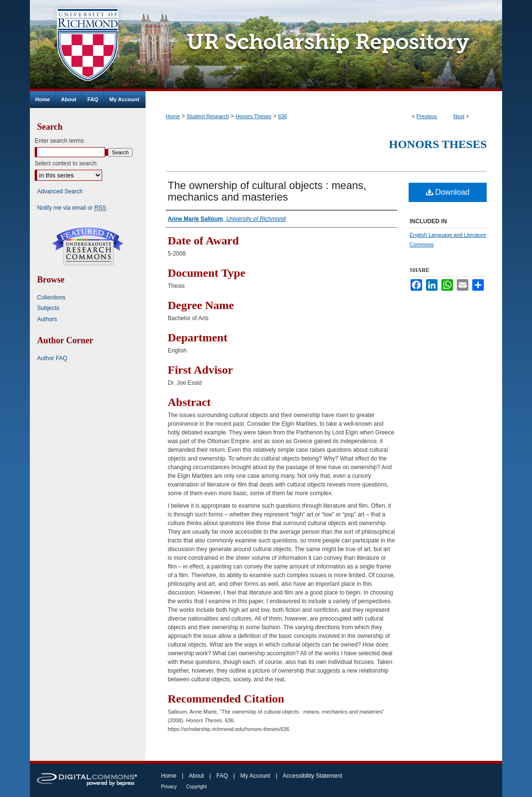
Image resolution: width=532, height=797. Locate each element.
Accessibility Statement (313, 776)
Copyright (196, 787)
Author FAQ (52, 358)
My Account (255, 776)
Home (173, 116)
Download (448, 192)
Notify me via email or (72, 208)
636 (282, 116)
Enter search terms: (60, 141)
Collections (51, 297)
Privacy (169, 787)
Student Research (208, 116)
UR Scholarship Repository (324, 46)
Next (459, 116)
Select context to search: (66, 163)
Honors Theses (253, 116)
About (196, 776)
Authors (47, 319)
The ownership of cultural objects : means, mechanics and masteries (267, 191)
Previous (427, 116)
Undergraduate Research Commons (88, 246)
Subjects (48, 308)
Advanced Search (60, 191)
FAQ (222, 776)
